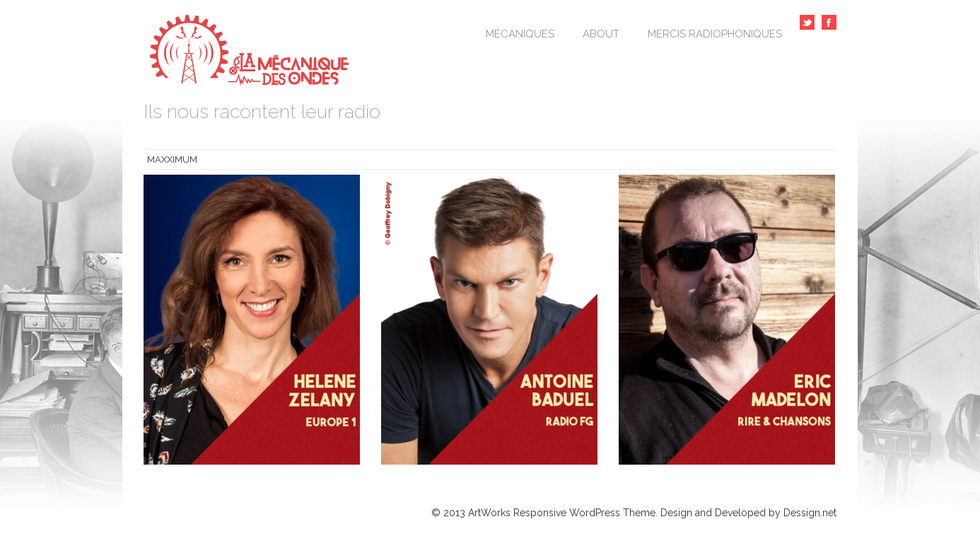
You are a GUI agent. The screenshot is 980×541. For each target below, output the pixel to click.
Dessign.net (810, 513)
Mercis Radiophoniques (715, 34)
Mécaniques (520, 34)
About (601, 34)
